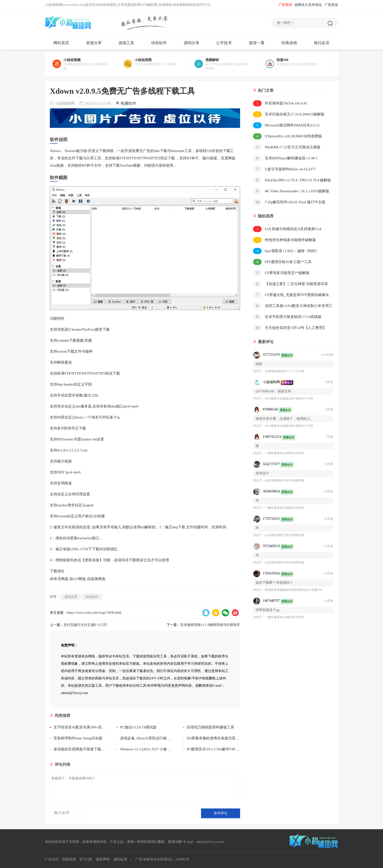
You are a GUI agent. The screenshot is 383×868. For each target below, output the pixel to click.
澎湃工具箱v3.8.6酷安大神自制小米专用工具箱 (293, 306)
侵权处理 (120, 859)
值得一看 (257, 43)
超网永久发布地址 (308, 5)
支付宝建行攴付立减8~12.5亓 (85, 625)
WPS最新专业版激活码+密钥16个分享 (289, 398)
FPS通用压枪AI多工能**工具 (282, 262)
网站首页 (61, 43)
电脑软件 (128, 103)
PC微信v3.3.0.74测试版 (137, 727)
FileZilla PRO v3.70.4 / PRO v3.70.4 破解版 (292, 180)
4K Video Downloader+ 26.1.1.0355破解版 (291, 191)
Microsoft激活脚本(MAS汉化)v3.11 (286, 125)
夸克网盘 (59, 579)
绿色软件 (159, 43)
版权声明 (103, 859)
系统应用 (71, 597)
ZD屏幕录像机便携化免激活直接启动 (212, 738)
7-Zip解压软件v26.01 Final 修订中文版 (289, 202)
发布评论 (221, 813)
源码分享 (191, 43)
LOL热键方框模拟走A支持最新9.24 (287, 229)
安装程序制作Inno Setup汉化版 (76, 738)
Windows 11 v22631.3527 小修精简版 (145, 749)
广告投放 (331, 5)
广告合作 (52, 859)
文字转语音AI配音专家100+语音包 (78, 727)
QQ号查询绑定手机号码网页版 (284, 480)
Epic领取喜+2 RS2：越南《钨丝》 (286, 251)
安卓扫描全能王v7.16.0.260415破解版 (289, 114)
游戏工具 (126, 43)
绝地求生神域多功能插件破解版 (285, 240)
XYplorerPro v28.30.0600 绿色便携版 (287, 136)
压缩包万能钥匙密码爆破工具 (209, 727)
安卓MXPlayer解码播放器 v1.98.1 (285, 158)
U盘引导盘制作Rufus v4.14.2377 (284, 169)
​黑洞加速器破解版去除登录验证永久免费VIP (293, 590)
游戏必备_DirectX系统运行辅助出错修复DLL (145, 738)
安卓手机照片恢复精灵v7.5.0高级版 (287, 317)
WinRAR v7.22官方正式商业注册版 (287, 147)
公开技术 (224, 43)
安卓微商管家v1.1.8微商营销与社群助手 (210, 625)
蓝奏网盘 (96, 579)
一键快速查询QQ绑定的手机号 (284, 453)
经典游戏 (289, 43)
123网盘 (78, 579)
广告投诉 (285, 5)
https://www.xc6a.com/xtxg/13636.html (94, 613)
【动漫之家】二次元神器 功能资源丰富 (291, 284)
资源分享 (94, 43)
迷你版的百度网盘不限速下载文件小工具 (78, 749)
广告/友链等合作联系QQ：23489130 (162, 859)
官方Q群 (86, 859)
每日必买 (322, 43)
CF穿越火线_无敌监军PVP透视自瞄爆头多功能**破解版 (291, 295)
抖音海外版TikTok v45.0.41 (280, 103)
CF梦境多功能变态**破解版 (281, 273)
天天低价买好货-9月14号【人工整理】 (290, 328)
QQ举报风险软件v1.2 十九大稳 (284, 371)
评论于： (259, 371)
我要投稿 (69, 859)
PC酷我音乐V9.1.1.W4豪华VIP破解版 (212, 749)
